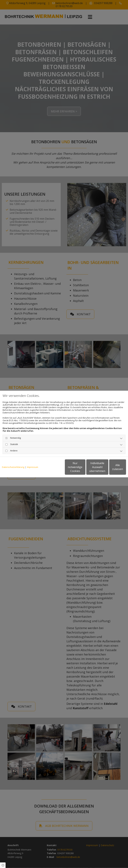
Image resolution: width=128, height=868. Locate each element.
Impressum (33, 459)
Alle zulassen (111, 468)
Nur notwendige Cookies (49, 468)
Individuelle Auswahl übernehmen (80, 468)
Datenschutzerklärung (13, 459)
